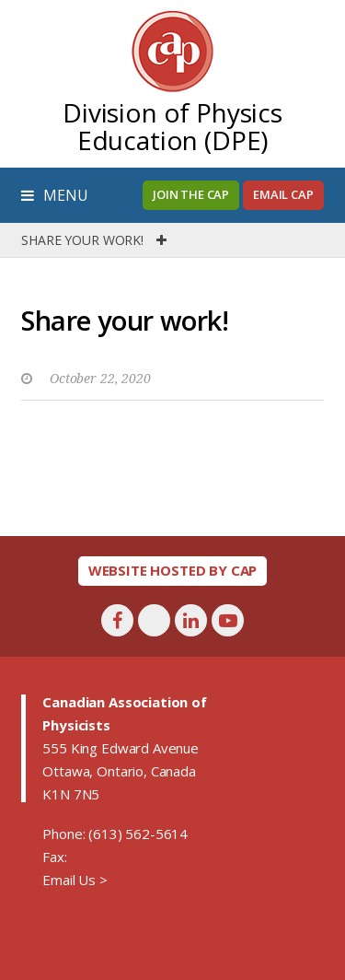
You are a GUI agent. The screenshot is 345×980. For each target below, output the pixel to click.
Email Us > (75, 880)
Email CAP (283, 194)
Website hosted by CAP (173, 570)
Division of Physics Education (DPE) (172, 126)
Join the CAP (191, 194)
